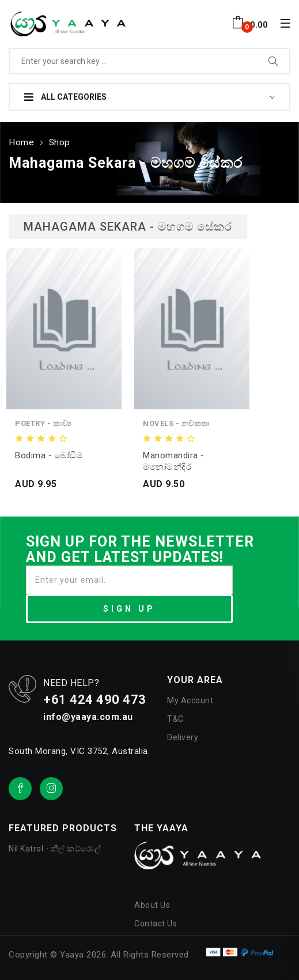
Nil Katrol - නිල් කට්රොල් (55, 846)
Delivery (183, 734)
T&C (175, 716)
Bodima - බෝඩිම (49, 452)
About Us (152, 902)
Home (20, 140)
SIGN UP (129, 605)
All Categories (65, 97)
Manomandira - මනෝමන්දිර (174, 458)
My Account (190, 698)
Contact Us (156, 920)
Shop (57, 140)
